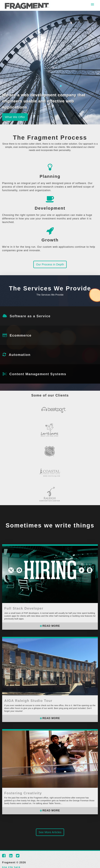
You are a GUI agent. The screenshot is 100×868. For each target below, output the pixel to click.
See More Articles (50, 832)
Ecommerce (21, 335)
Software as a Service (30, 316)
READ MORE (51, 626)
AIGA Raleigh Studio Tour (28, 701)
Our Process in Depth (50, 264)
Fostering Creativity (23, 793)
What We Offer (15, 117)
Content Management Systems (38, 374)
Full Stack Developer (24, 608)
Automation (20, 355)
